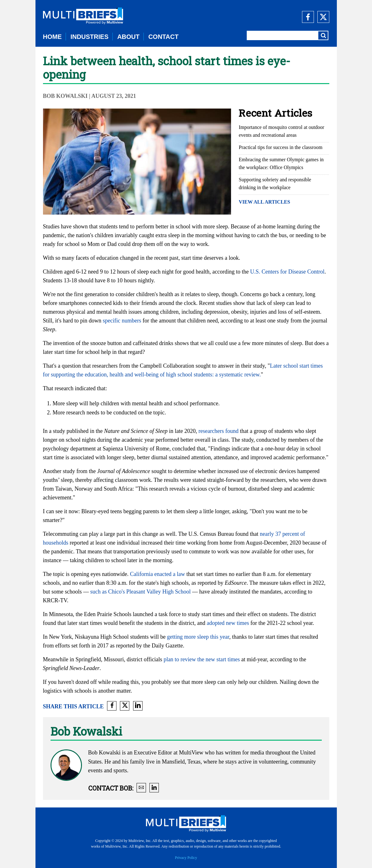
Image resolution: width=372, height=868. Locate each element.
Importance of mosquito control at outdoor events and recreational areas (281, 131)
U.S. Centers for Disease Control (287, 272)
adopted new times (228, 623)
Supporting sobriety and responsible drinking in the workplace (275, 184)
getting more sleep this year (198, 637)
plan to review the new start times (202, 659)
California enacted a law (157, 574)
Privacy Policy (186, 858)
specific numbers (122, 321)
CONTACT (163, 37)
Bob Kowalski (66, 96)
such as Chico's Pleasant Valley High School (141, 592)
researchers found (218, 431)
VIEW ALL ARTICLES (264, 202)
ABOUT (128, 37)
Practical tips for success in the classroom (280, 147)
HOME (52, 37)
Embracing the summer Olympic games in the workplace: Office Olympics (281, 163)
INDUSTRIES (89, 37)
